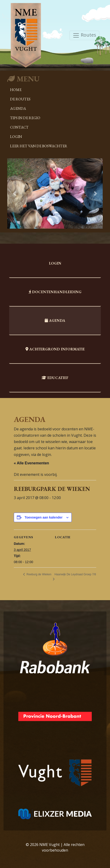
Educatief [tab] (55, 378)
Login (16, 137)
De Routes (20, 99)
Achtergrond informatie (55, 349)
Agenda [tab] (55, 320)
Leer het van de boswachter (39, 146)
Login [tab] (55, 263)
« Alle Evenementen (31, 463)
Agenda (18, 108)
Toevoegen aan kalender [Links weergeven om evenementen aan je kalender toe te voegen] (44, 517)
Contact (19, 127)
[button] (14, 193)
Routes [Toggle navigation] (84, 35)
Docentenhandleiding (55, 292)
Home (16, 90)
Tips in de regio (25, 118)
